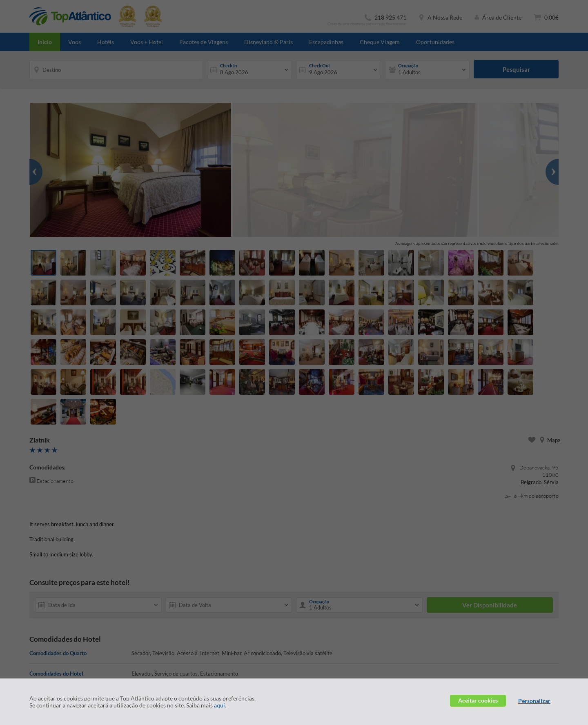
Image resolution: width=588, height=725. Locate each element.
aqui (219, 705)
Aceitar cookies (478, 700)
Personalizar (534, 701)
